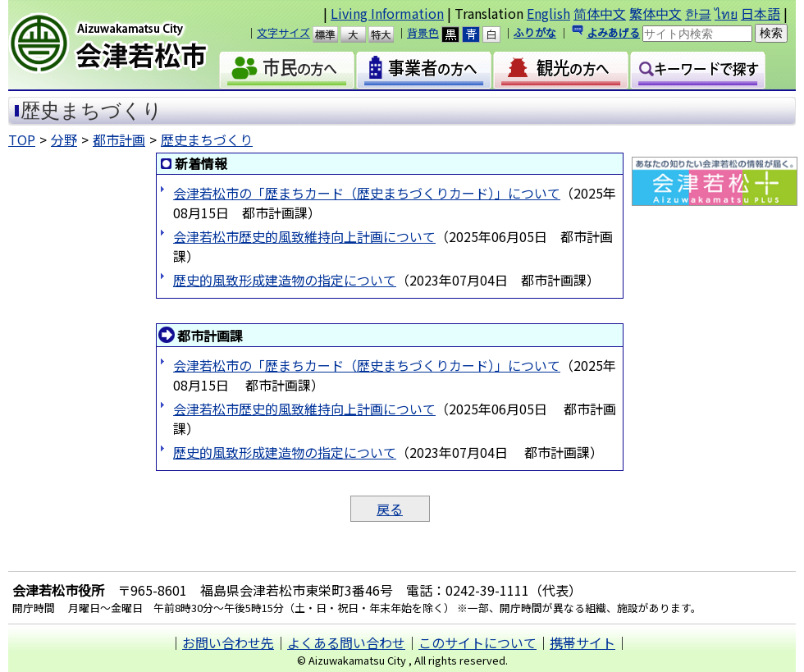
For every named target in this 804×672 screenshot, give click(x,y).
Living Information (387, 13)
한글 (698, 13)
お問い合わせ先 (228, 642)
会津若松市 (122, 45)
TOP (22, 139)
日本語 (761, 13)
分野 (64, 139)
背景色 (423, 32)
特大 (388, 34)
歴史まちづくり (207, 139)
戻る (390, 509)
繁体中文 (656, 13)
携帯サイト (582, 642)
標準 (333, 34)
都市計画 (119, 139)
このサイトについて (477, 642)
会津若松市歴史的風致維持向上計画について (304, 236)
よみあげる (613, 32)
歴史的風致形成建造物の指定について (285, 280)
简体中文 (600, 13)
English (548, 13)
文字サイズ (283, 32)
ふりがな (535, 32)
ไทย (726, 13)
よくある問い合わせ (346, 642)
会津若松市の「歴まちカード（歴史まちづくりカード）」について (367, 193)
